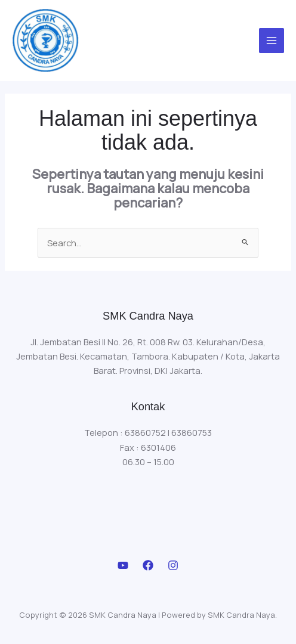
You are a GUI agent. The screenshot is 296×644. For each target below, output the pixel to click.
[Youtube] (123, 565)
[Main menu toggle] (272, 41)
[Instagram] (173, 565)
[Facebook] (148, 565)
